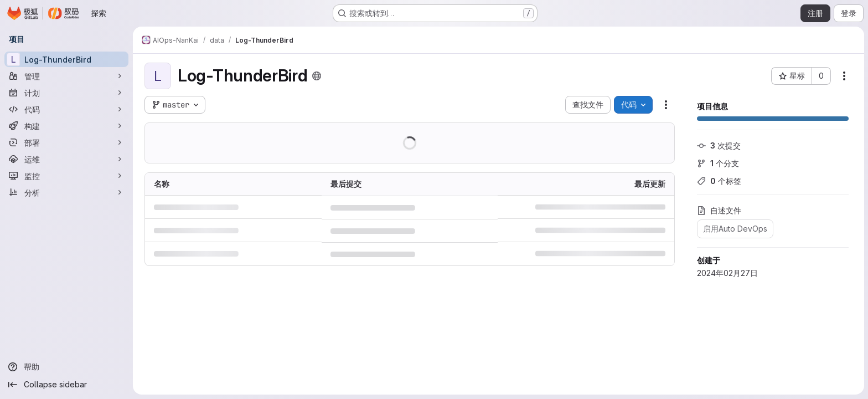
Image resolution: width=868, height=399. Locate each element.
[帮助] (66, 367)
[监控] (66, 176)
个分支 (717, 163)
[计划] (66, 93)
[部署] (66, 142)
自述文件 (719, 210)
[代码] (66, 109)
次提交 (718, 145)
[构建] (66, 126)
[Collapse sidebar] (66, 385)
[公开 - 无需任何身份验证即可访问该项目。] (316, 76)
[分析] (66, 192)
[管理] (66, 76)
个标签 (719, 181)
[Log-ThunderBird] (66, 59)
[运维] (66, 159)
